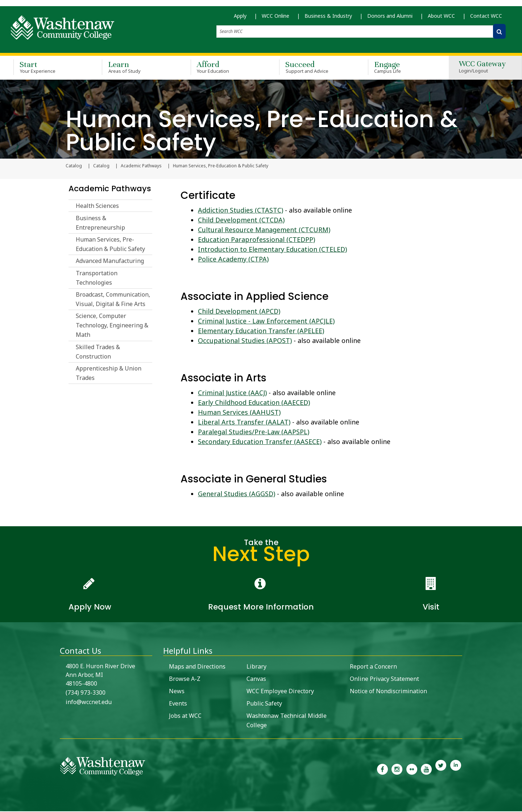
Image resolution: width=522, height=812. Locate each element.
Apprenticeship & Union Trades (109, 374)
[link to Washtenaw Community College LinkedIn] (456, 769)
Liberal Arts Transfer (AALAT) (244, 423)
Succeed (313, 68)
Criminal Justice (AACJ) (232, 393)
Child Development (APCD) (239, 312)
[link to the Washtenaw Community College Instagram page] (397, 769)
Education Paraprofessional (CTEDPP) (256, 240)
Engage (402, 68)
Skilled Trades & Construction (98, 352)
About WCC (441, 18)
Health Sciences (97, 206)
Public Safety (264, 704)
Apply (240, 18)
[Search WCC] (499, 34)
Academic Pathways (141, 167)
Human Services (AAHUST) (239, 413)
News (177, 692)
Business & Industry (328, 18)
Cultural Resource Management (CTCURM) (264, 230)
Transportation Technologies (97, 279)
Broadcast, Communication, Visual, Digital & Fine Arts (113, 300)
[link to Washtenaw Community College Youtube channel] (426, 769)
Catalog (101, 167)
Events (178, 704)
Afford (224, 68)
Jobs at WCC (185, 716)
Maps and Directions (197, 667)
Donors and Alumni (390, 18)
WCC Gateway (482, 68)
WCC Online (275, 18)
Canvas (256, 679)
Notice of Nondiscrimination (388, 692)
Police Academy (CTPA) (233, 260)
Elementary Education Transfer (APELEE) (261, 331)
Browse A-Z (185, 679)
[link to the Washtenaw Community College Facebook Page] (382, 769)
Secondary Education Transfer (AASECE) (260, 442)
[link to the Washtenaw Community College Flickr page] (412, 769)
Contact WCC (486, 18)
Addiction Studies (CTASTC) (241, 211)
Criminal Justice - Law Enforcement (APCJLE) (266, 322)
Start (47, 68)
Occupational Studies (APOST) (245, 341)
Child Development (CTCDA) (241, 221)
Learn (136, 68)
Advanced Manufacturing (110, 261)
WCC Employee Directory (280, 692)
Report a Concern (373, 667)
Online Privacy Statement (384, 679)
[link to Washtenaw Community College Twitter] (441, 769)
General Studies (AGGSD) (237, 494)
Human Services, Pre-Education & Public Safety (110, 245)
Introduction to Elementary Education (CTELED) (272, 250)
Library (256, 667)
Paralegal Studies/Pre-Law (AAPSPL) (254, 432)
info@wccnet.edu (89, 703)
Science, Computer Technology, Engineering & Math (112, 326)
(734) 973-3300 (86, 693)
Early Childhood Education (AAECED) (254, 403)
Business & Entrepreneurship (100, 223)
